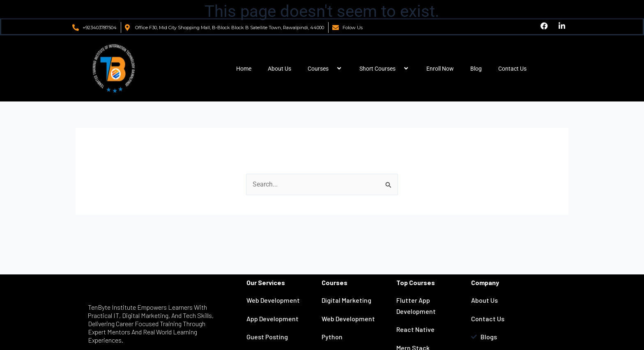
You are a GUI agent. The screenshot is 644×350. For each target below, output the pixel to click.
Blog (476, 69)
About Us (279, 69)
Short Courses (385, 69)
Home (244, 69)
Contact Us (512, 69)
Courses (325, 69)
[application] (332, 69)
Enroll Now (440, 69)
